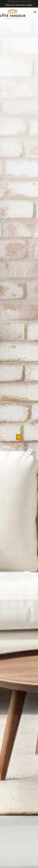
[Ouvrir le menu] (35, 12)
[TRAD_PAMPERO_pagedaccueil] (13, 19)
